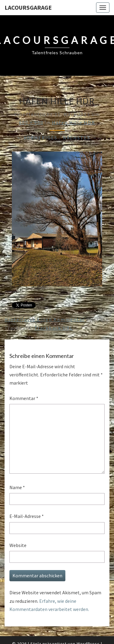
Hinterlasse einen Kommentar (45, 319)
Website (18, 545)
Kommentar (24, 398)
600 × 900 (31, 122)
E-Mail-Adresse (27, 516)
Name (17, 487)
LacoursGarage (28, 7)
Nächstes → (80, 138)
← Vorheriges (37, 138)
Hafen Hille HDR (74, 122)
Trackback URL (54, 328)
